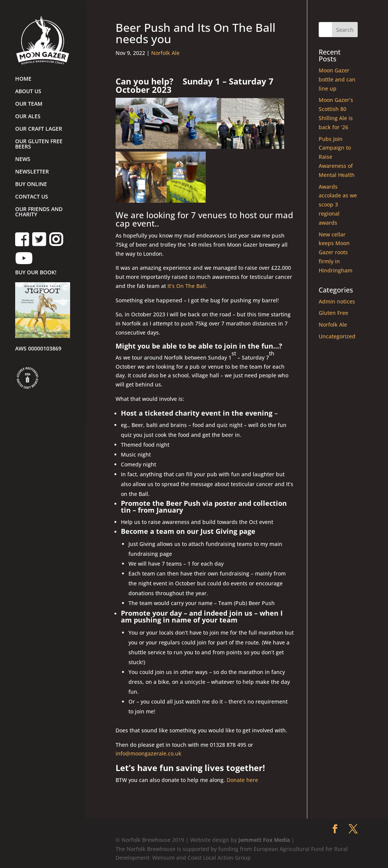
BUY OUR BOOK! (36, 273)
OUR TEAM (29, 104)
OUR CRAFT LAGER (39, 129)
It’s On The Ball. (187, 286)
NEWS (23, 160)
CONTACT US (32, 197)
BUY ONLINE (31, 185)
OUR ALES (28, 117)
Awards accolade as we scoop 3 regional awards (338, 205)
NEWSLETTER (32, 172)
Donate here (242, 780)
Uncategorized (337, 336)
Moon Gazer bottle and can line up (337, 79)
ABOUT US (28, 92)
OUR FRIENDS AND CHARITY (39, 212)
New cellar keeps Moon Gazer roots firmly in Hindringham (336, 252)
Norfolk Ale (165, 53)
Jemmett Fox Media (264, 840)
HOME (23, 79)
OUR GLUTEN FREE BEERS (39, 144)
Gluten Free (333, 313)
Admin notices (337, 301)
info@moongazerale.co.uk (149, 753)
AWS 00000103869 (38, 349)
